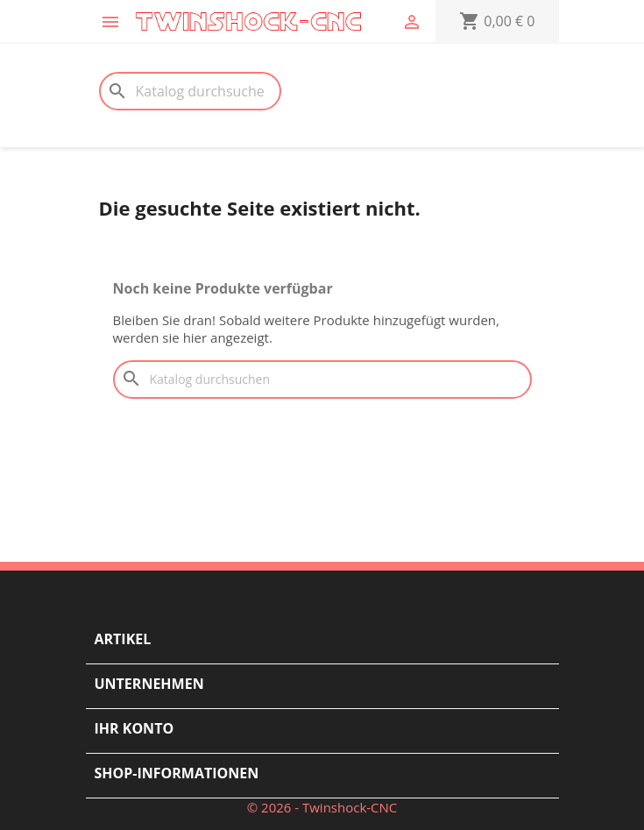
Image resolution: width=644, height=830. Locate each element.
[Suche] (190, 91)
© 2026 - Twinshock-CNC (322, 807)
